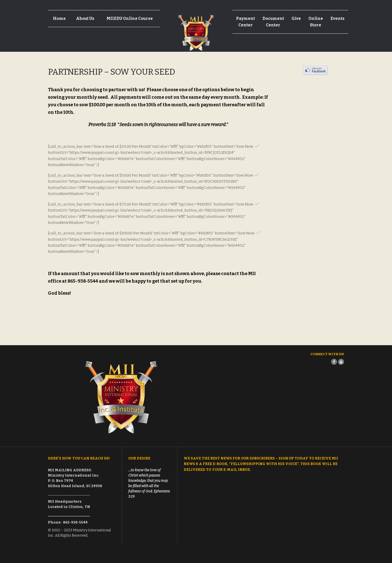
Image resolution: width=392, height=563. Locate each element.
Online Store (316, 22)
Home (59, 18)
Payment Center (246, 22)
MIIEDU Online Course (130, 18)
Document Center (273, 22)
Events (338, 18)
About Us (85, 18)
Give (296, 18)
